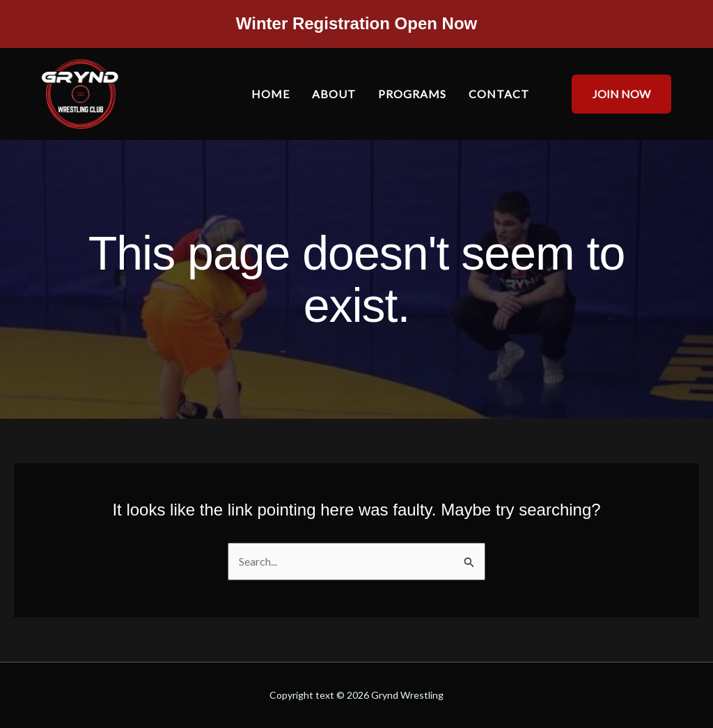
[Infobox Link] (356, 28)
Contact (499, 94)
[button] (613, 94)
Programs (412, 94)
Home (271, 94)
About (334, 94)
